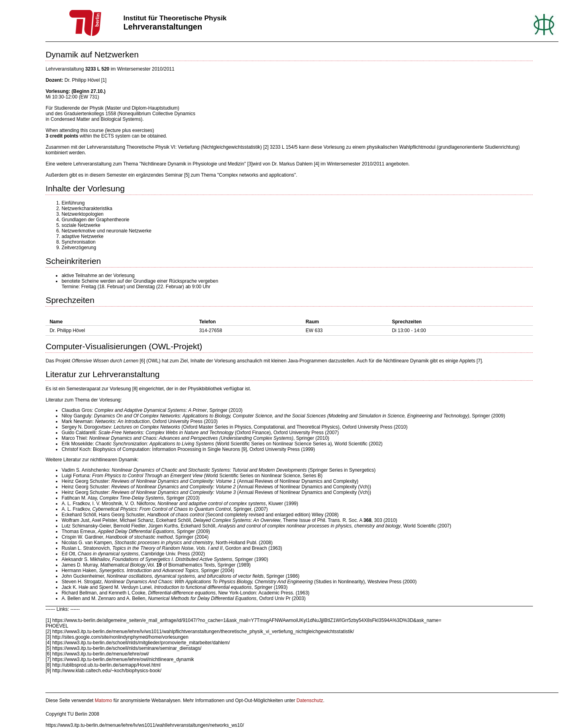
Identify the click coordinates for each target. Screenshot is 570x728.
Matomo (103, 700)
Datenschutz (310, 700)
